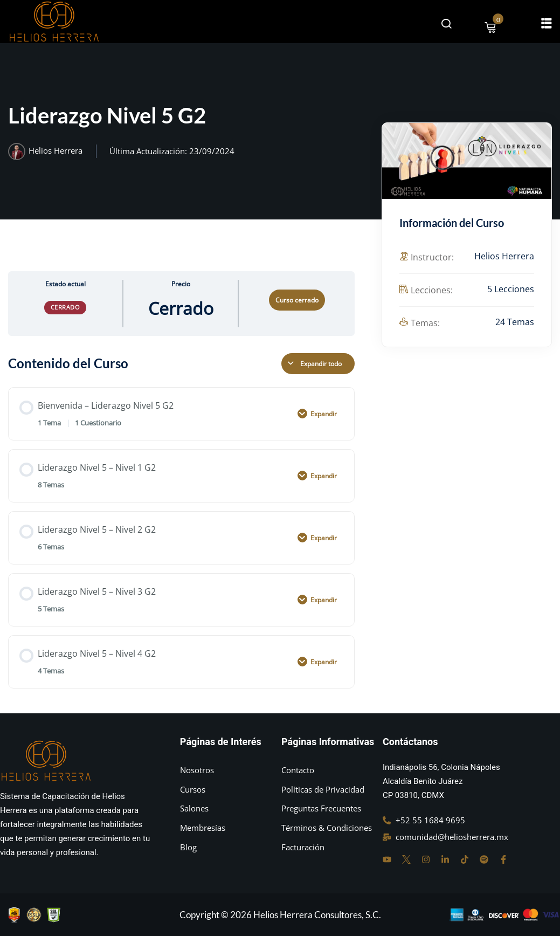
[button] (547, 23)
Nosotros (197, 770)
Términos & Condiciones (327, 828)
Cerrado (65, 307)
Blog (188, 847)
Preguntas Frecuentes (321, 808)
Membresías (203, 828)
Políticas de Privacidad (323, 789)
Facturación (303, 847)
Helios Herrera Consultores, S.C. (317, 915)
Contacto (298, 770)
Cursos (193, 789)
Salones (194, 808)
